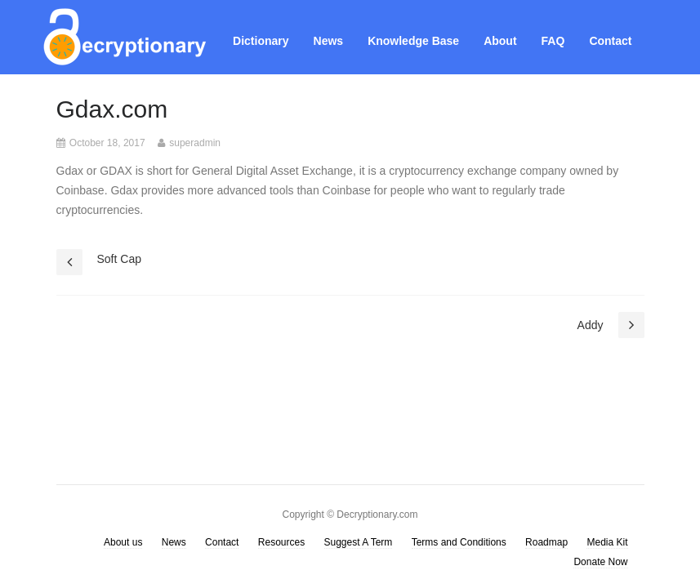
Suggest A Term (359, 542)
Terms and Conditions (459, 542)
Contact (610, 41)
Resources (281, 542)
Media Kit (607, 542)
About (500, 41)
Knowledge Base (413, 41)
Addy (591, 325)
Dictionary (261, 41)
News (329, 41)
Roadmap (546, 542)
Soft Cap (119, 259)
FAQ (553, 41)
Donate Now (600, 562)
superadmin (195, 143)
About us (123, 542)
